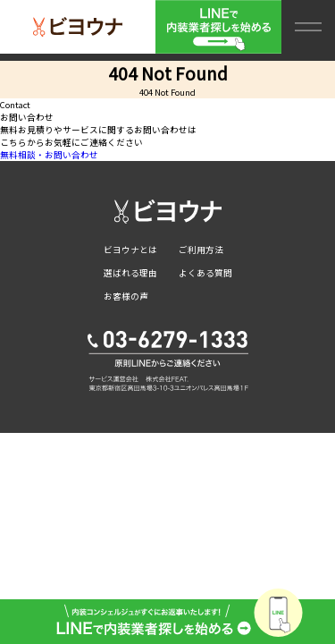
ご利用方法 (201, 250)
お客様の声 (126, 296)
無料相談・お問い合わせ (49, 155)
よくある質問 (205, 273)
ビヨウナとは (130, 250)
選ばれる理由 (130, 273)
